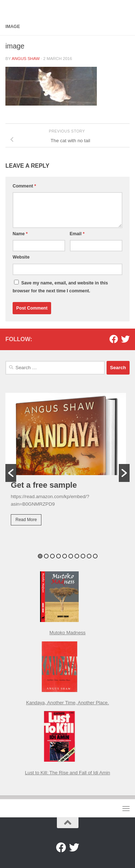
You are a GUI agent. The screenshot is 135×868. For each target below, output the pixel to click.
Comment (24, 186)
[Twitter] (125, 339)
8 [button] (83, 556)
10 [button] (95, 556)
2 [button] (46, 556)
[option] (67, 464)
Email (77, 234)
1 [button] (40, 556)
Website (21, 257)
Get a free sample (44, 485)
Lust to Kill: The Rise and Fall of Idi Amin (67, 773)
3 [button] (52, 556)
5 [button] (65, 556)
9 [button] (89, 556)
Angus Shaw (26, 59)
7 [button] (77, 556)
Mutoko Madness (67, 633)
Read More (26, 520)
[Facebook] (114, 339)
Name (20, 234)
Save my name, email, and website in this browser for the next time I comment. (60, 287)
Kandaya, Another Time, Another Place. (67, 703)
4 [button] (58, 556)
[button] (11, 473)
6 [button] (71, 556)
